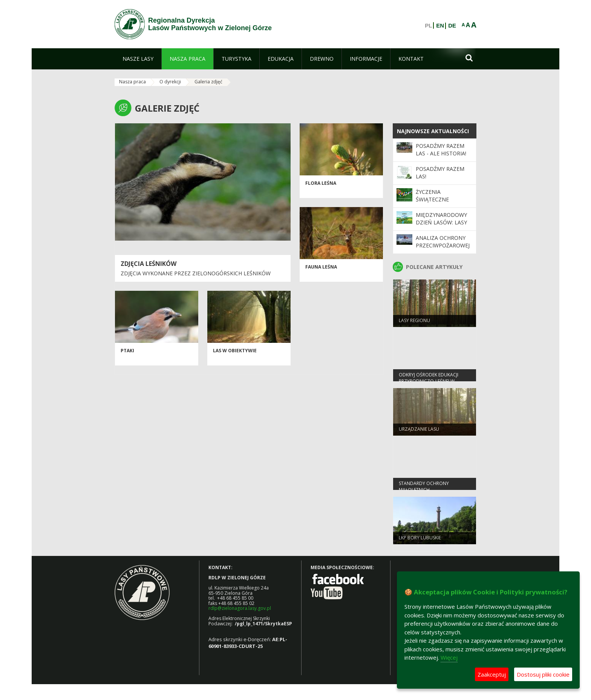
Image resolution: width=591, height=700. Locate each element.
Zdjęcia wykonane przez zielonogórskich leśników (196, 273)
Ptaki (127, 353)
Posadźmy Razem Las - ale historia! (441, 150)
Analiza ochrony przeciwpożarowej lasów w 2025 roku (443, 246)
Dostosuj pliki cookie (543, 674)
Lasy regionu (414, 322)
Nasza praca (132, 82)
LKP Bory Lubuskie (420, 540)
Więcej (449, 657)
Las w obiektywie (235, 353)
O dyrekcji (170, 82)
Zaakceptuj (492, 674)
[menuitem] (138, 59)
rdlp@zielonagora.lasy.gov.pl (240, 608)
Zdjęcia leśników (149, 264)
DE (452, 26)
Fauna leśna (321, 269)
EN (440, 26)
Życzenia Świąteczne (432, 196)
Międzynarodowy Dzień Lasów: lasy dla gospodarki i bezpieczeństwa (441, 226)
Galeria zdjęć (208, 82)
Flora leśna (321, 185)
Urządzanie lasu (419, 431)
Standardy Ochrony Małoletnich (424, 488)
